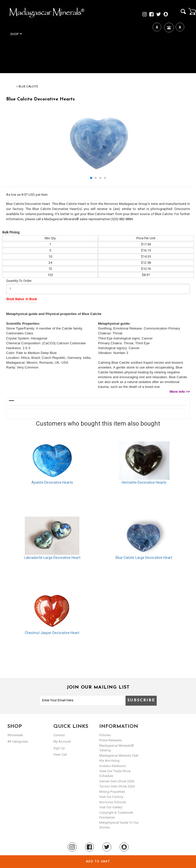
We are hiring (109, 761)
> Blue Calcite (27, 87)
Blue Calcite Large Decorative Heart (144, 558)
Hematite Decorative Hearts (144, 482)
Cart (192, 11)
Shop (16, 34)
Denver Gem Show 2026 (117, 781)
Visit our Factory (111, 797)
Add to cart (98, 862)
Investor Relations (112, 766)
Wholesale (15, 735)
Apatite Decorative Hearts (52, 482)
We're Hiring (157, 43)
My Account (180, 43)
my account (62, 741)
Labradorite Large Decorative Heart (52, 558)
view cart (60, 754)
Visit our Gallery (111, 807)
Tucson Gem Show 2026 (117, 786)
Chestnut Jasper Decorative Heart (52, 633)
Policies (105, 735)
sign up (59, 748)
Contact (168, 34)
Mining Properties (112, 792)
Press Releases (111, 740)
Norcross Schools (113, 802)
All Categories (18, 741)
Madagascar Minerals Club (119, 755)
